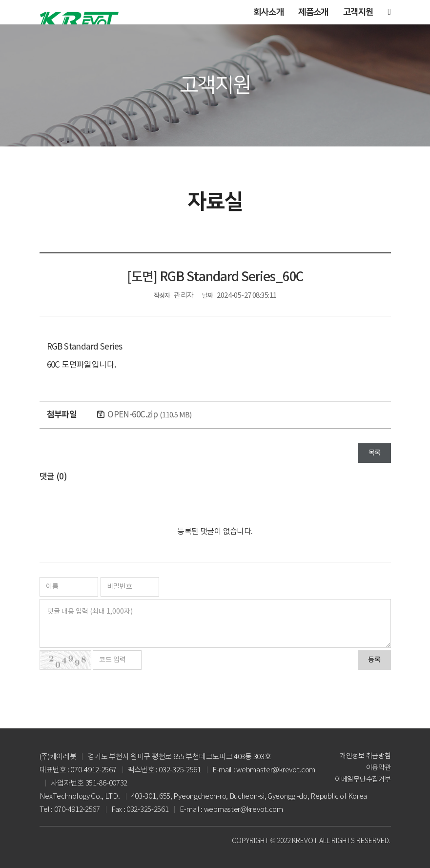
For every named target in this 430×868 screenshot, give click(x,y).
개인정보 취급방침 (365, 756)
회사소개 (268, 12)
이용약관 (379, 768)
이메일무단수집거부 (363, 780)
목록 (375, 453)
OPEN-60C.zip (150, 415)
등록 (374, 660)
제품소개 (313, 12)
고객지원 (358, 12)
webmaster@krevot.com (244, 810)
